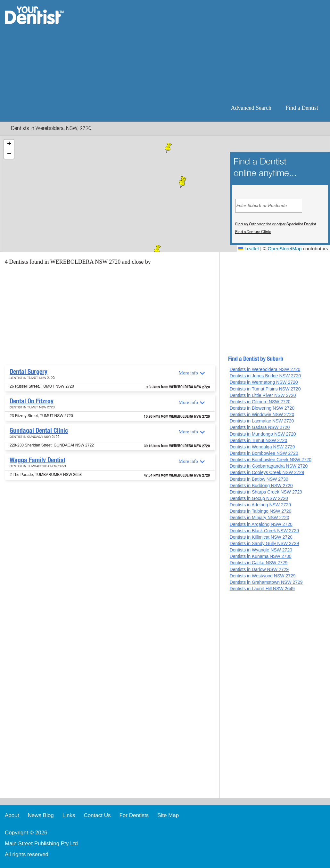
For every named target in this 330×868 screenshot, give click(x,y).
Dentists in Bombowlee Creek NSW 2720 (271, 460)
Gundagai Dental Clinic (39, 430)
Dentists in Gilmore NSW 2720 (260, 402)
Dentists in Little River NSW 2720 (263, 395)
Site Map (168, 815)
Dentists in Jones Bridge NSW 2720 (265, 376)
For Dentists (134, 815)
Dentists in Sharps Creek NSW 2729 (266, 492)
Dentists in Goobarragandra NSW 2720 (269, 466)
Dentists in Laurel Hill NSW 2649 (262, 589)
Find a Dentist (302, 108)
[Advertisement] (206, 51)
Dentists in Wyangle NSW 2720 (261, 550)
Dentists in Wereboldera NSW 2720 (265, 369)
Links (69, 815)
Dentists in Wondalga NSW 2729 (262, 447)
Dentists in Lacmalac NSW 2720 (262, 421)
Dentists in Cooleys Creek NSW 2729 (267, 472)
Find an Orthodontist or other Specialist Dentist (276, 224)
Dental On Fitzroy (32, 401)
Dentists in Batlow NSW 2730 (259, 479)
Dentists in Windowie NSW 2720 (262, 414)
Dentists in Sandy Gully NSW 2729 (264, 543)
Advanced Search (251, 108)
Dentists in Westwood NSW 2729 (263, 576)
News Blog (41, 815)
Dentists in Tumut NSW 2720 (259, 440)
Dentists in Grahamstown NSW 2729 (266, 582)
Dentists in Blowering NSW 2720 (262, 408)
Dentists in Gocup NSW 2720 (259, 498)
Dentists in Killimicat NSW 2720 (261, 537)
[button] (183, 183)
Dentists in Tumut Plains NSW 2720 (265, 389)
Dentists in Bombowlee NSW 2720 (264, 453)
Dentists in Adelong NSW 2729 (260, 505)
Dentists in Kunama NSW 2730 (261, 556)
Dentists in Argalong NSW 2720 (261, 524)
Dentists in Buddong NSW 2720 (261, 486)
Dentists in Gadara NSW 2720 (260, 427)
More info (188, 373)
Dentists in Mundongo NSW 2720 (263, 434)
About (12, 815)
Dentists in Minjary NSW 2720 (260, 518)
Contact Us (97, 815)
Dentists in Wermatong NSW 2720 (264, 382)
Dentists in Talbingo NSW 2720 (261, 511)
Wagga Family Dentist (37, 460)
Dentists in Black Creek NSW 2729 (264, 531)
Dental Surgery (29, 372)
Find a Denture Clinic (253, 232)
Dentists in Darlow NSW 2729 (259, 569)
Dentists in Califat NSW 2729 (259, 563)
